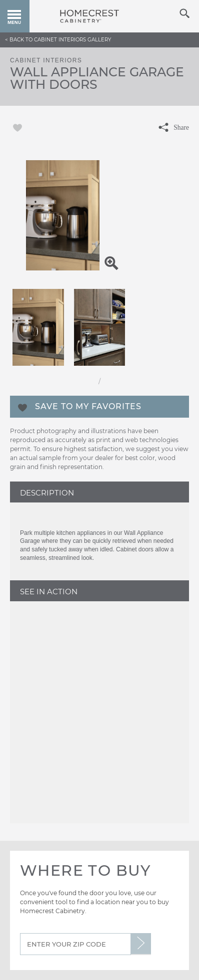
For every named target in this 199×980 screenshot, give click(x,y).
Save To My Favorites (88, 406)
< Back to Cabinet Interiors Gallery (58, 40)
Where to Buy (85, 870)
